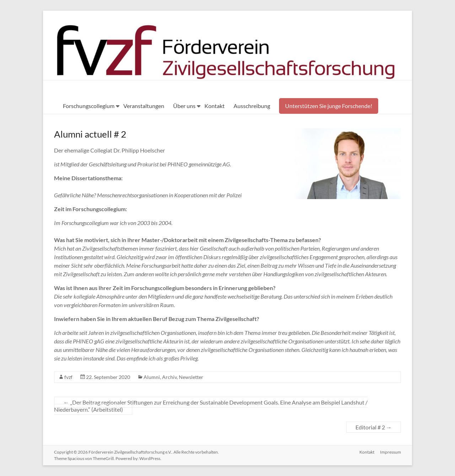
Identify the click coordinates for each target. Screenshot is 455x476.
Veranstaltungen (144, 106)
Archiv (169, 377)
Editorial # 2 (374, 427)
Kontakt (215, 106)
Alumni (152, 377)
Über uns (184, 106)
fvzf (68, 377)
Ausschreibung (252, 106)
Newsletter (191, 377)
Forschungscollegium (89, 106)
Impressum (390, 452)
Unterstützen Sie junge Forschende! (329, 106)
